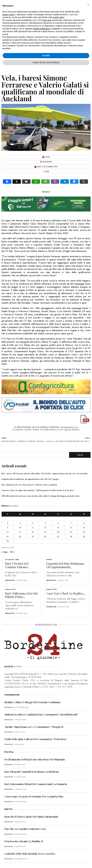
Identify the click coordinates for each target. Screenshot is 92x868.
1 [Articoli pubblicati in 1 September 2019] (84, 519)
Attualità (10, 560)
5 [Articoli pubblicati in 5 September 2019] (45, 523)
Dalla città (10, 589)
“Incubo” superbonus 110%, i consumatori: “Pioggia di (34, 727)
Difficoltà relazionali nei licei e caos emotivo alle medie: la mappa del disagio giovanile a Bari (40, 496)
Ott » (12, 552)
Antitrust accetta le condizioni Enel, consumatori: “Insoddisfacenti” (41, 714)
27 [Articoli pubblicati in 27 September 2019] (58, 537)
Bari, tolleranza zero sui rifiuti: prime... (21, 595)
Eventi (49, 560)
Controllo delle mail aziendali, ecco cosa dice (30, 854)
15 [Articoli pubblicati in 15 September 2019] (84, 528)
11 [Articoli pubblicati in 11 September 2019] (33, 528)
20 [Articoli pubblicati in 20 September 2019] (58, 532)
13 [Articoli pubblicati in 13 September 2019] (58, 528)
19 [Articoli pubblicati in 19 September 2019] (45, 532)
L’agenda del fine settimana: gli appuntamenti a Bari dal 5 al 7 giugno (30, 479)
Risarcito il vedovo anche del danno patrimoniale (31, 817)
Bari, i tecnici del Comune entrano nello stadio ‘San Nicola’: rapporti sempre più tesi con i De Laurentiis (44, 473)
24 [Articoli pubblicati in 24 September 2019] (20, 537)
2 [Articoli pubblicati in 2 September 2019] (8, 523)
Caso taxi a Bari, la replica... (66, 593)
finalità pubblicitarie (42, 29)
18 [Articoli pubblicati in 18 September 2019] (33, 532)
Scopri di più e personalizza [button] (46, 62)
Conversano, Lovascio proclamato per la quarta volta (34, 796)
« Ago (4, 552)
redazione (10, 580)
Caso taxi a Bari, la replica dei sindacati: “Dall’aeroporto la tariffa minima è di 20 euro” (38, 490)
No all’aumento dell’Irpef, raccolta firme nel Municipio (35, 759)
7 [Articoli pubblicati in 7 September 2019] (71, 523)
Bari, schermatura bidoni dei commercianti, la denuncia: (36, 784)
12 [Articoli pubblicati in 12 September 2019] (45, 528)
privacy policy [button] (8, 15)
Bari (17, 560)
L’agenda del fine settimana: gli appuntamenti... (65, 565)
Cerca (80, 455)
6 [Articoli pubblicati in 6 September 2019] (58, 523)
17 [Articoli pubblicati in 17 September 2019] (20, 532)
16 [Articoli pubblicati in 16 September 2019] (8, 532)
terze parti (47, 20)
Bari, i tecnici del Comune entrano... (17, 565)
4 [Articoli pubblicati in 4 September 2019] (33, 523)
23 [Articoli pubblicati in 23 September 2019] (8, 537)
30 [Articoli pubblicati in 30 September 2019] (8, 541)
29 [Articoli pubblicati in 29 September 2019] (84, 537)
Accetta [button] (46, 55)
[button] (88, 5)
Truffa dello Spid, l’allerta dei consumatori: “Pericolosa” (36, 739)
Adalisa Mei (51, 607)
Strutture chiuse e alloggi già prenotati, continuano (32, 702)
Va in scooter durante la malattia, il (24, 841)
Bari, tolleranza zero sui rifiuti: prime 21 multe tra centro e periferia (29, 485)
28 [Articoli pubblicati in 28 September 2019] (71, 537)
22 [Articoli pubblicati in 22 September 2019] (84, 532)
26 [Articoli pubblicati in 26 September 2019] (45, 537)
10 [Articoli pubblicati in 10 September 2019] (20, 528)
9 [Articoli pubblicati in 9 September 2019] (8, 528)
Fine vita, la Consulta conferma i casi (25, 829)
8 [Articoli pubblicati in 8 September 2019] (84, 523)
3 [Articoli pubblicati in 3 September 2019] (20, 523)
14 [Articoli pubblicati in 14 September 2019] (71, 528)
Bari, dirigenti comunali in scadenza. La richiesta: (32, 772)
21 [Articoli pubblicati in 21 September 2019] (71, 532)
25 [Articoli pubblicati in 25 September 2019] (33, 537)
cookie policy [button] (59, 17)
